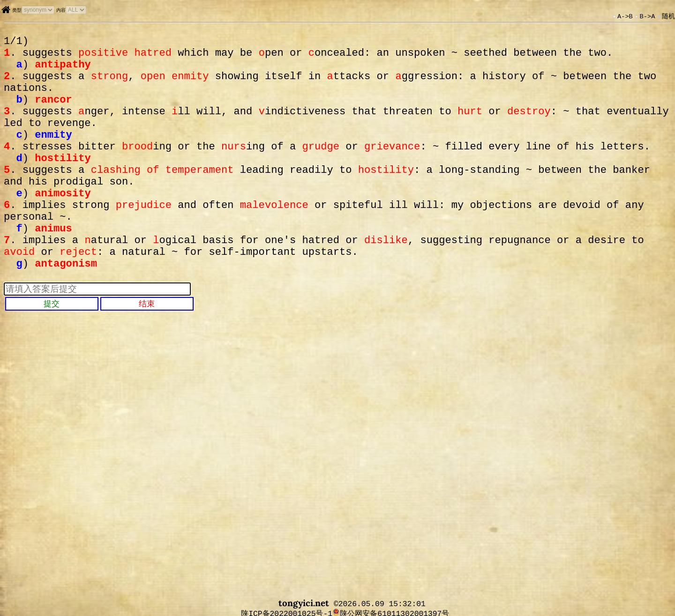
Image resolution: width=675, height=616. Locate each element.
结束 (147, 350)
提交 (52, 350)
